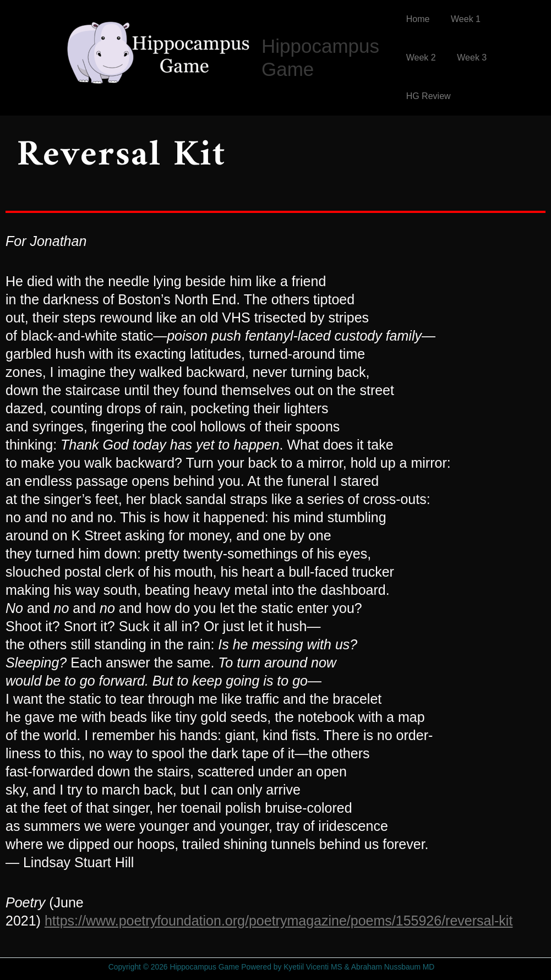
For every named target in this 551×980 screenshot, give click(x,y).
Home (418, 19)
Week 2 (421, 58)
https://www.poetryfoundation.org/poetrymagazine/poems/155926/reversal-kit (279, 921)
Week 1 (462, 19)
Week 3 (468, 58)
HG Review (429, 96)
